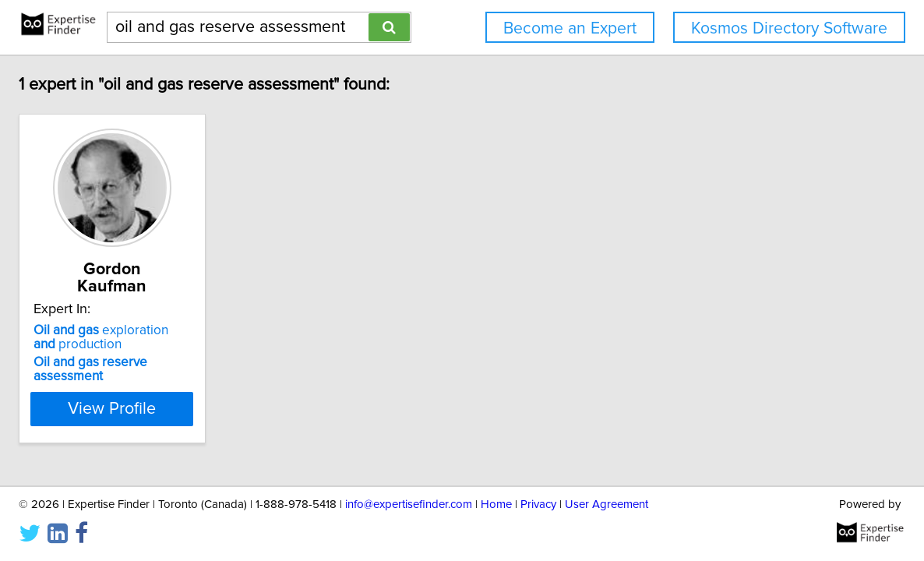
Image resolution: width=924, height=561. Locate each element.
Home (496, 505)
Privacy (538, 505)
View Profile (112, 409)
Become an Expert (570, 28)
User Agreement (607, 505)
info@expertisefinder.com (409, 505)
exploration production (101, 337)
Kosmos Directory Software (789, 28)
